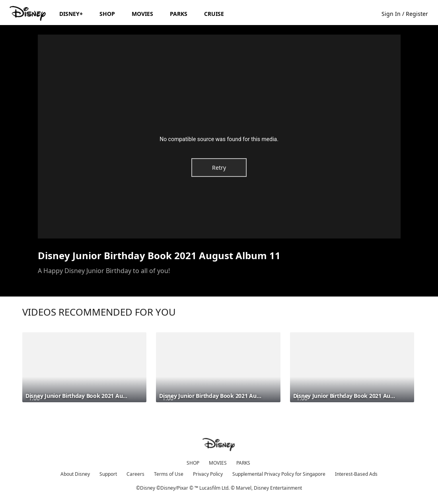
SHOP (193, 463)
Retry (219, 168)
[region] (219, 137)
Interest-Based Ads (356, 474)
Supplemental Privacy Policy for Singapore (279, 474)
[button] (409, 13)
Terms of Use (169, 474)
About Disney (75, 474)
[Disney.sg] (28, 14)
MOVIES (218, 463)
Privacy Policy (208, 474)
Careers (135, 474)
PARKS (243, 463)
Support (108, 474)
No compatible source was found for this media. (219, 139)
